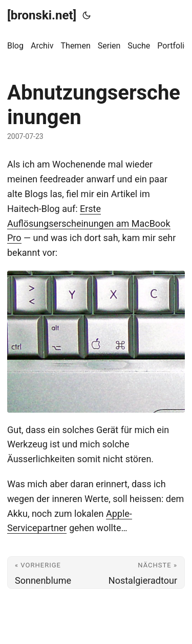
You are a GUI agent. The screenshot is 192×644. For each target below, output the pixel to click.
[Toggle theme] (87, 15)
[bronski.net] (42, 15)
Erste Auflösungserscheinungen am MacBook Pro (89, 223)
